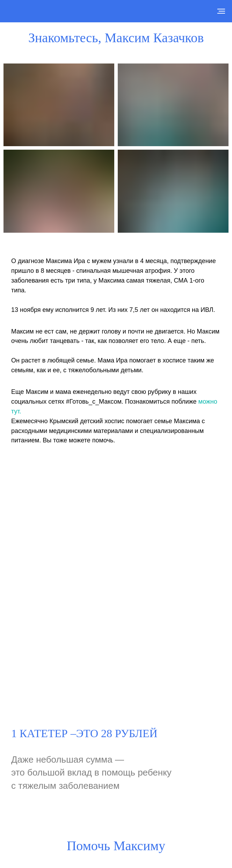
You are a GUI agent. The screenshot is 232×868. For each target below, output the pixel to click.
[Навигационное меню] (221, 11)
